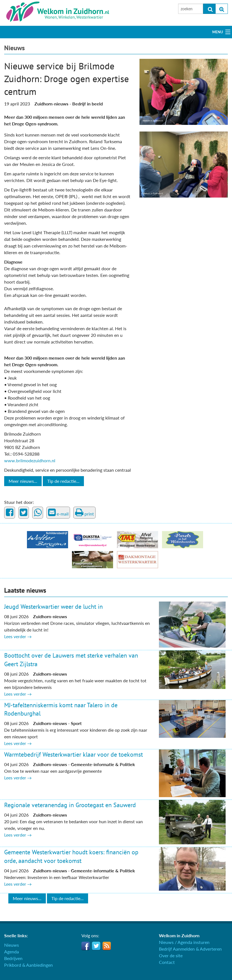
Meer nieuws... (23, 481)
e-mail (58, 512)
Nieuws (14, 48)
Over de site (171, 955)
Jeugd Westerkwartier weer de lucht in (53, 607)
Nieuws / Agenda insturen (184, 942)
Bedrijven (13, 958)
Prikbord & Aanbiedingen (28, 965)
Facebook (86, 946)
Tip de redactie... (63, 481)
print (84, 512)
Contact (167, 962)
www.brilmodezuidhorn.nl (30, 460)
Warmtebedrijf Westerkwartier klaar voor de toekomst (73, 754)
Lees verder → (18, 636)
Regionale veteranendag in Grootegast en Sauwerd (70, 805)
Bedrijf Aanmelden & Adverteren (190, 949)
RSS (107, 946)
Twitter (96, 946)
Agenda (12, 952)
